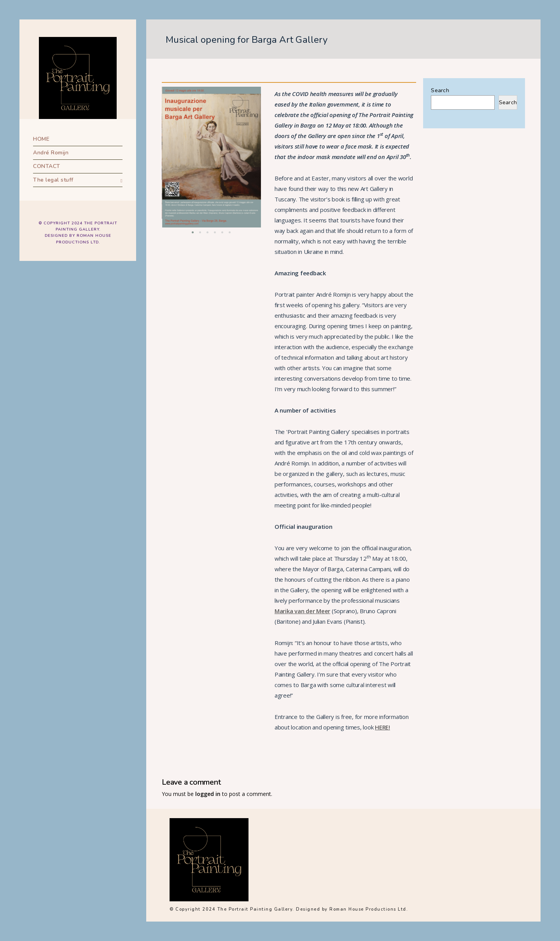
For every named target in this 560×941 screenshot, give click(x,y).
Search (440, 90)
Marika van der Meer (302, 611)
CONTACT (47, 166)
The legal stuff (53, 180)
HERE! (382, 727)
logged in (208, 794)
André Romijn (51, 153)
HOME (41, 139)
